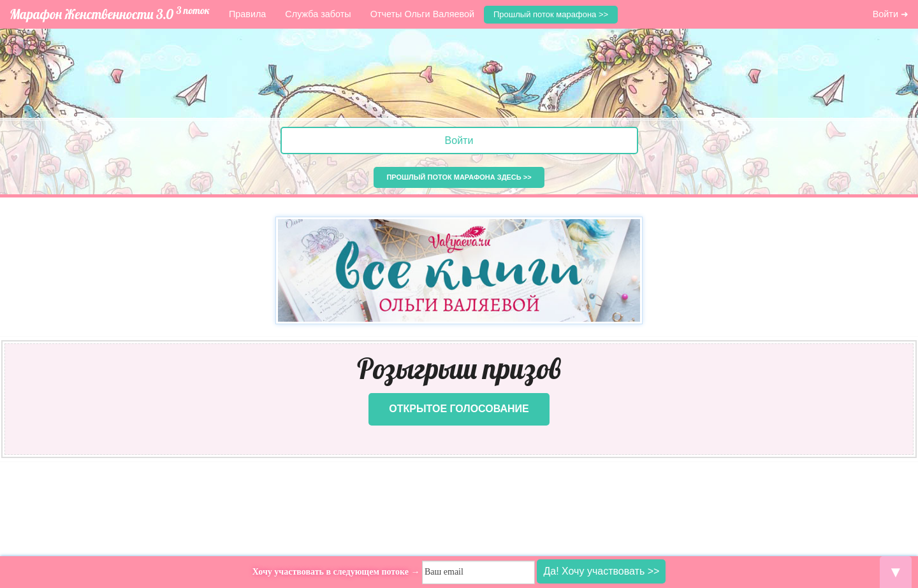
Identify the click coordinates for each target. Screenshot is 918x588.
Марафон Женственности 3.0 (110, 13)
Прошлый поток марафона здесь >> (459, 177)
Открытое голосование (459, 409)
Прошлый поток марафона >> (551, 14)
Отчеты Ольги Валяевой (422, 14)
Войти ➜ (891, 14)
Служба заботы (318, 14)
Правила (247, 14)
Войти (459, 140)
